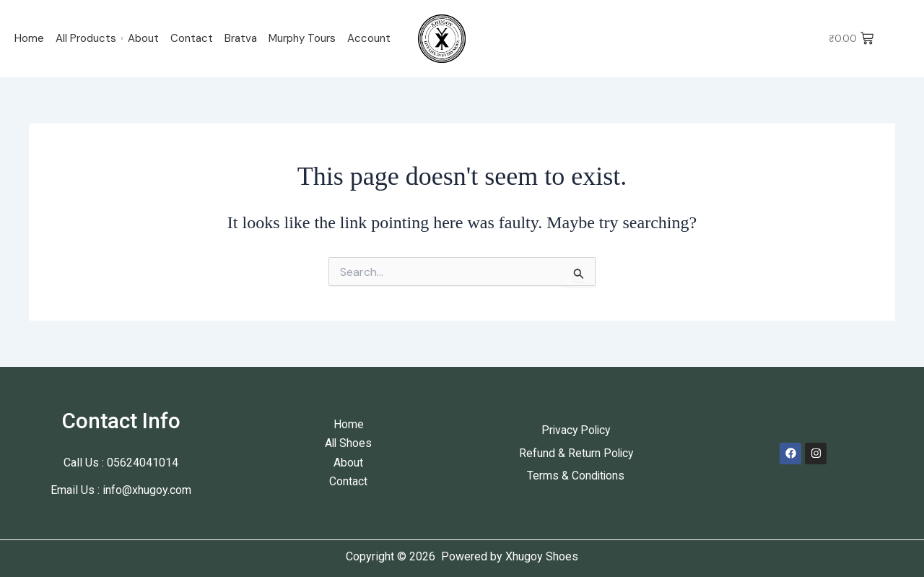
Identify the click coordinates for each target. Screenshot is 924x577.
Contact (192, 38)
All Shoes (348, 443)
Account (369, 38)
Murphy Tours (302, 38)
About (143, 38)
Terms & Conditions (576, 476)
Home (29, 38)
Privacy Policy (576, 430)
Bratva (241, 38)
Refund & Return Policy (576, 453)
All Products (86, 38)
